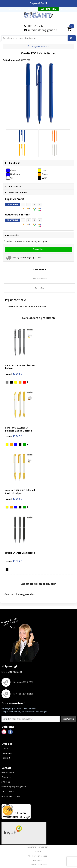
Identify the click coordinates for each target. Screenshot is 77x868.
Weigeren (64, 9)
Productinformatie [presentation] (40, 279)
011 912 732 (35, 26)
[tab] (40, 269)
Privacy (6, 748)
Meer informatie (30, 9)
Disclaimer (38, 861)
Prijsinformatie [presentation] (40, 269)
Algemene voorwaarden (38, 847)
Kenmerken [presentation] (40, 288)
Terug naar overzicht (40, 46)
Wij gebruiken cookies (38, 856)
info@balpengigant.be (43, 30)
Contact (6, 758)
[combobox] (36, 38)
